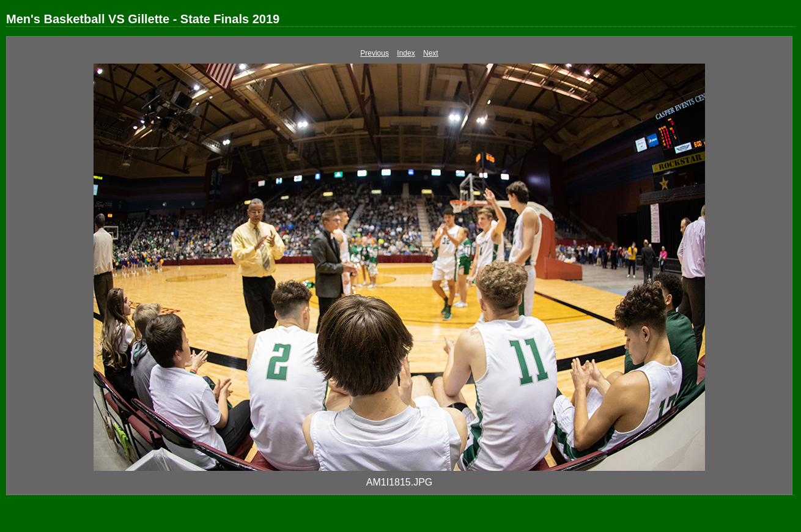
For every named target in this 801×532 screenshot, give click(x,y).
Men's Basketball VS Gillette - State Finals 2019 (143, 19)
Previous (375, 53)
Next (431, 53)
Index (406, 53)
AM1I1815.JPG (400, 482)
